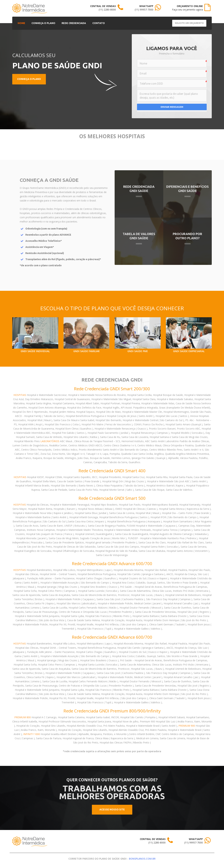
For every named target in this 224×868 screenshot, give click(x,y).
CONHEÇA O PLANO (42, 23)
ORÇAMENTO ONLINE (190, 6)
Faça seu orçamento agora (187, 10)
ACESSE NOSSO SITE (112, 809)
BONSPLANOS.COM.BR (142, 859)
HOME (21, 23)
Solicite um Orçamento (189, 23)
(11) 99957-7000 (144, 10)
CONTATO (95, 23)
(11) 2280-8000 (107, 10)
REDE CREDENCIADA (71, 23)
